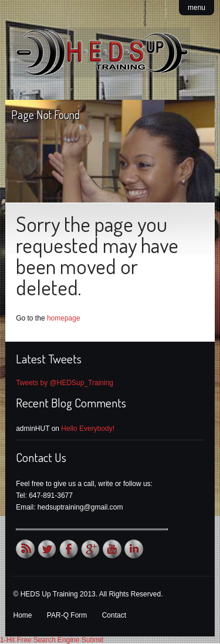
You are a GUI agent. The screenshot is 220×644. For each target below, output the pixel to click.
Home (23, 615)
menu (197, 8)
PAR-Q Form (67, 615)
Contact (114, 615)
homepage (64, 318)
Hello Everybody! (88, 429)
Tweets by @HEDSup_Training (65, 383)
